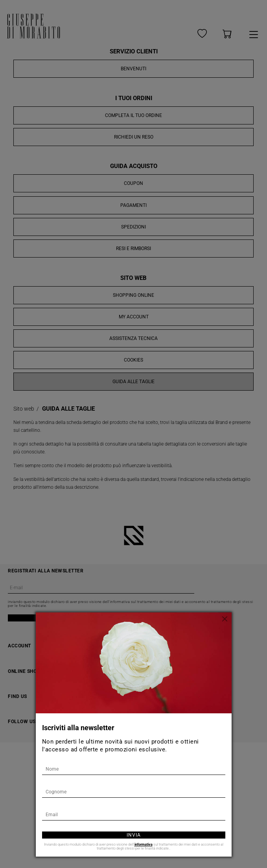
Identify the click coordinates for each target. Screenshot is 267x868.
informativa (144, 844)
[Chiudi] (226, 618)
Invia (134, 835)
